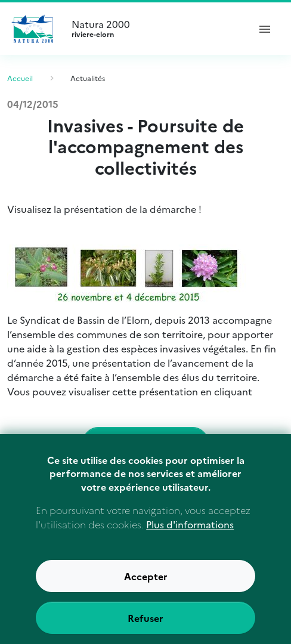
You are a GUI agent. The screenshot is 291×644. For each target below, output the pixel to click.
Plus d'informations (190, 532)
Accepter (146, 584)
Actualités (88, 78)
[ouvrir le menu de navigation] (265, 29)
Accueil (20, 78)
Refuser (145, 626)
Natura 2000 (155, 29)
